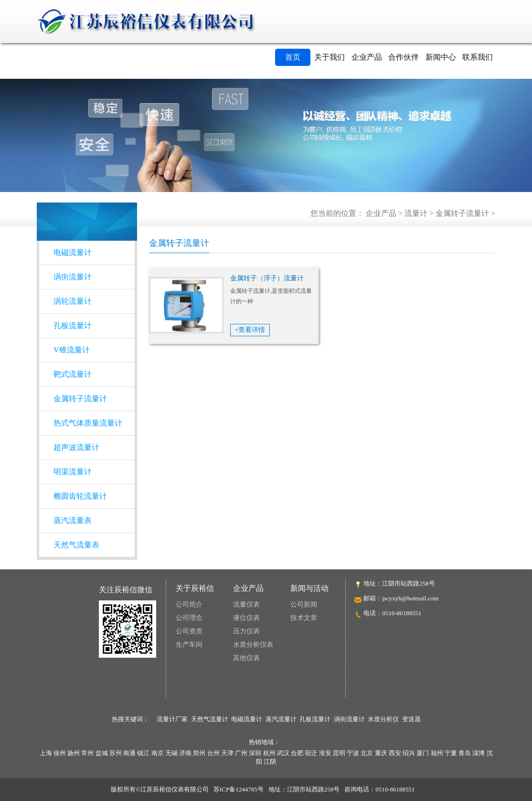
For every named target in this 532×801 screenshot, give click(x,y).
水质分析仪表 (253, 645)
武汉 (283, 753)
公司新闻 (304, 604)
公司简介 (189, 604)
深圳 (255, 753)
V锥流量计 (72, 350)
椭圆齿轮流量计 (80, 496)
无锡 (171, 753)
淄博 (479, 753)
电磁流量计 (73, 252)
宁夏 (451, 753)
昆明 (339, 753)
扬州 (74, 753)
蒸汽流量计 (281, 719)
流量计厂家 (172, 719)
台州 (213, 753)
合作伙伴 (404, 57)
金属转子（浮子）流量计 (267, 278)
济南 (185, 753)
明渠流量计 (73, 472)
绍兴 (409, 753)
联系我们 (478, 57)
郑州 (199, 753)
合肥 (297, 753)
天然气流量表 (76, 545)
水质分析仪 (383, 719)
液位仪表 (246, 618)
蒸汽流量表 (73, 520)
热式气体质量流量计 (88, 423)
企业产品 (367, 57)
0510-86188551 (402, 613)
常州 (87, 753)
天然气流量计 (210, 719)
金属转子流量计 (462, 213)
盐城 (102, 753)
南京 (158, 753)
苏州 (116, 753)
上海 (46, 753)
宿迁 (311, 753)
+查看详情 (250, 330)
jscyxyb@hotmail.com (410, 598)
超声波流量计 (76, 447)
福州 (437, 753)
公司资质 (189, 631)
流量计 (416, 213)
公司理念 (189, 618)
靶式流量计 (73, 374)
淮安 (325, 753)
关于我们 (330, 57)
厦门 (423, 753)
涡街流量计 (73, 277)
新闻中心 (441, 57)
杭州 (269, 753)
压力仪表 (246, 631)
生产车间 (189, 645)
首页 (293, 57)
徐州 (60, 753)
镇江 (143, 753)
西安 (395, 753)
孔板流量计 (73, 326)
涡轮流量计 (73, 301)
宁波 (353, 753)
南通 (129, 753)
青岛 (465, 753)
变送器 (411, 719)
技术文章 (304, 618)
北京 (367, 753)
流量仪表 (246, 604)
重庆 (381, 753)
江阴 (270, 762)
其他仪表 (246, 658)
